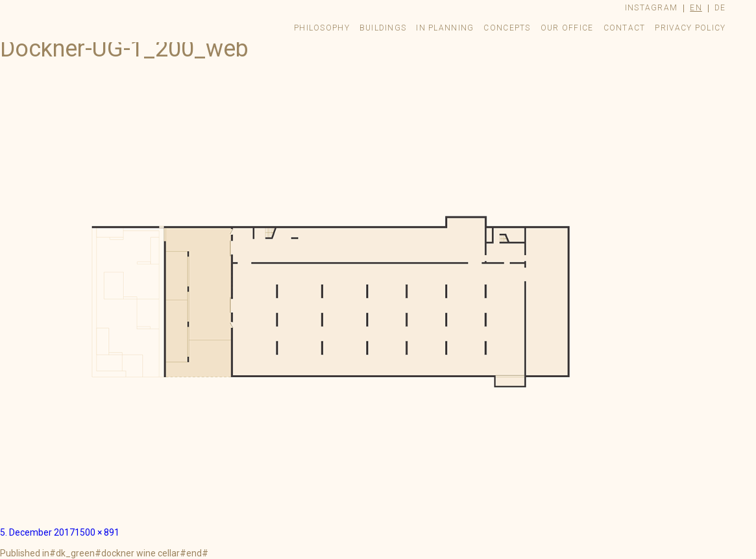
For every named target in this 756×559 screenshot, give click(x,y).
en (696, 8)
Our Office (567, 28)
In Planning (445, 28)
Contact (625, 28)
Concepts (507, 28)
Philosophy (322, 28)
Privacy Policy (690, 28)
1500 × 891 (97, 532)
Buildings (383, 28)
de (720, 8)
